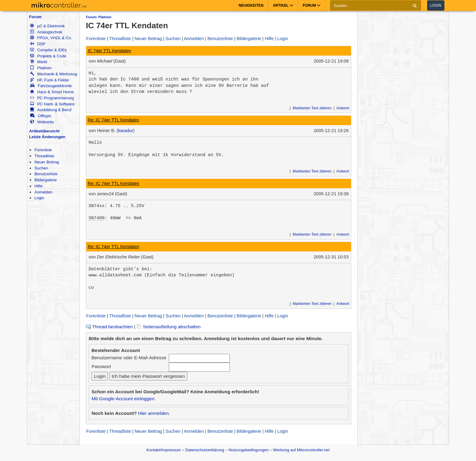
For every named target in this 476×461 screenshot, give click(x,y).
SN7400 (97, 218)
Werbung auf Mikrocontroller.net (301, 450)
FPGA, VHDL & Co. (51, 38)
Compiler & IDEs (48, 50)
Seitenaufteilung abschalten (169, 327)
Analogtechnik (46, 32)
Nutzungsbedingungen (249, 450)
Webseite (42, 122)
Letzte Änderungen (47, 137)
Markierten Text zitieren (312, 108)
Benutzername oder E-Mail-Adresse (129, 358)
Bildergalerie (45, 180)
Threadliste (44, 156)
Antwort (343, 108)
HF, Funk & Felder (50, 80)
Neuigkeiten (251, 5)
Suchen (41, 168)
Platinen (41, 68)
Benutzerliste (46, 174)
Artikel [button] (283, 5)
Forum (35, 17)
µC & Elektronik (47, 26)
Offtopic (41, 116)
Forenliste (43, 150)
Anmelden (43, 192)
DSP (38, 44)
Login (436, 5)
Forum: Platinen (99, 17)
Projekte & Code (48, 56)
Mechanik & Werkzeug (53, 74)
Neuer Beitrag (47, 162)
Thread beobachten (109, 327)
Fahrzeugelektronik (51, 86)
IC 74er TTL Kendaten (109, 51)
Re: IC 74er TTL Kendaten (114, 120)
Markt (39, 62)
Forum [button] (312, 5)
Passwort (101, 366)
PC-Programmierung (52, 98)
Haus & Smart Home (52, 92)
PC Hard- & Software (52, 104)
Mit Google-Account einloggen (123, 399)
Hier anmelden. (154, 413)
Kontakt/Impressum (163, 450)
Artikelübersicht (44, 131)
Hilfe (38, 186)
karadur (126, 131)
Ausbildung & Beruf (51, 110)
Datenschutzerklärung (205, 450)
